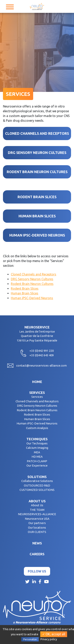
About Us (37, 505)
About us (37, 501)
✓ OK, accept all (54, 634)
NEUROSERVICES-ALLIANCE (37, 514)
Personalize (30, 639)
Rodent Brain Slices (25, 289)
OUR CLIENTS (37, 532)
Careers (37, 554)
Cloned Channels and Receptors (34, 274)
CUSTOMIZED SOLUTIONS (37, 490)
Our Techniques (37, 443)
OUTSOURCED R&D (37, 485)
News (37, 543)
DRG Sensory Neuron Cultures (32, 279)
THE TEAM (37, 510)
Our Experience (37, 465)
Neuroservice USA (37, 519)
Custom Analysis (37, 428)
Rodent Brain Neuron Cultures (32, 284)
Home (37, 382)
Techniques (37, 439)
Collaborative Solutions (37, 481)
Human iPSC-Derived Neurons (32, 298)
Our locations (37, 528)
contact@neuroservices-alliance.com (41, 365)
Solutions (37, 477)
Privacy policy (49, 639)
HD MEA (37, 457)
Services (37, 393)
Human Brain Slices (25, 293)
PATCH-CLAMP (37, 461)
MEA (37, 452)
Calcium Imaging (37, 448)
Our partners (37, 523)
